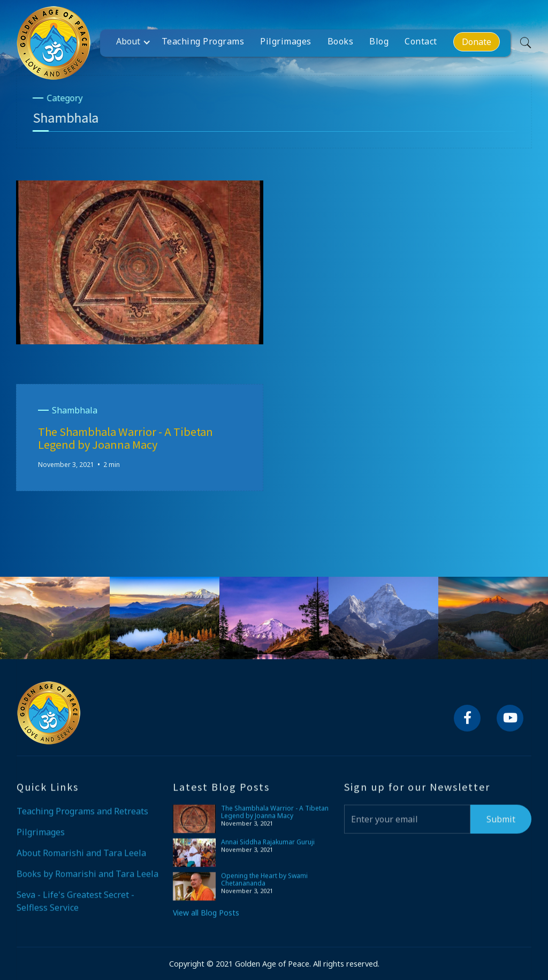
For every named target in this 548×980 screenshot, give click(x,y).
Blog (379, 41)
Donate (477, 42)
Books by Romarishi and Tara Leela (87, 881)
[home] (54, 43)
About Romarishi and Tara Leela (81, 861)
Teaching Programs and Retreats (82, 819)
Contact (421, 41)
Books (341, 41)
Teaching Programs (203, 41)
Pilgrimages (286, 41)
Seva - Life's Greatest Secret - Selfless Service (75, 909)
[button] (136, 41)
